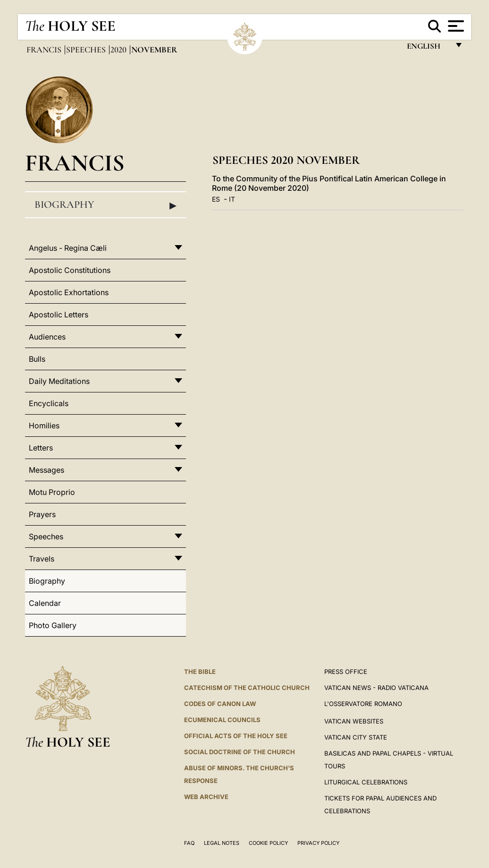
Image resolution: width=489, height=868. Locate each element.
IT (232, 199)
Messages (46, 470)
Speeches (87, 50)
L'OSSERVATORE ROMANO (363, 704)
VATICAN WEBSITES (354, 721)
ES (216, 199)
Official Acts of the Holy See (236, 736)
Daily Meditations (59, 381)
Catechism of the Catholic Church (247, 688)
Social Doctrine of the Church (240, 752)
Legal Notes (222, 843)
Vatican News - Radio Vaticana (376, 688)
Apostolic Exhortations (69, 292)
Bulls (37, 359)
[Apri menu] (455, 26)
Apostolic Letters (59, 315)
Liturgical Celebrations (366, 782)
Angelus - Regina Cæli (68, 248)
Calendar (45, 603)
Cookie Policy (268, 843)
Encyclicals (49, 403)
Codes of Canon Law (220, 704)
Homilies (44, 425)
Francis (45, 50)
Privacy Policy (318, 843)
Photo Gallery (53, 625)
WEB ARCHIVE (206, 797)
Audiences (47, 337)
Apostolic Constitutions (70, 270)
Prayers (42, 514)
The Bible (200, 672)
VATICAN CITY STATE (356, 737)
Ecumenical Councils (222, 720)
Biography (105, 205)
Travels (42, 559)
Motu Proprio (52, 492)
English (428, 48)
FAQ (189, 843)
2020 (119, 50)
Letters (41, 448)
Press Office (346, 672)
